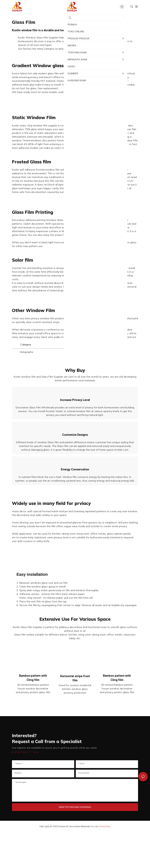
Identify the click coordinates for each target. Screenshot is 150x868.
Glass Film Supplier (47, 37)
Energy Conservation (75, 500)
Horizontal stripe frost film (75, 714)
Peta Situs (105, 862)
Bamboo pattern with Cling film (33, 714)
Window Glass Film (94, 77)
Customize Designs (75, 453)
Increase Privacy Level (75, 406)
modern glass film (48, 73)
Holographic (27, 352)
